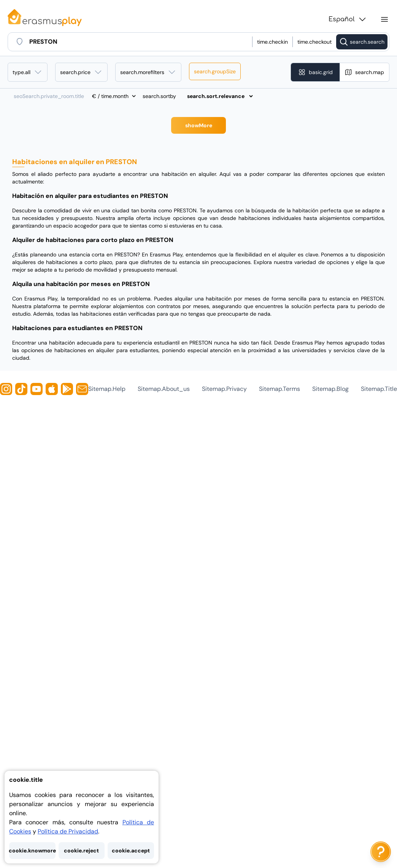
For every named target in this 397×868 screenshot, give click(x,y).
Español (348, 19)
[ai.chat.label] (381, 852)
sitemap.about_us (164, 389)
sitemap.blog (330, 389)
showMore (199, 125)
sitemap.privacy (224, 389)
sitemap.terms (279, 389)
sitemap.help (107, 389)
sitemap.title (379, 389)
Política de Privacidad (68, 831)
